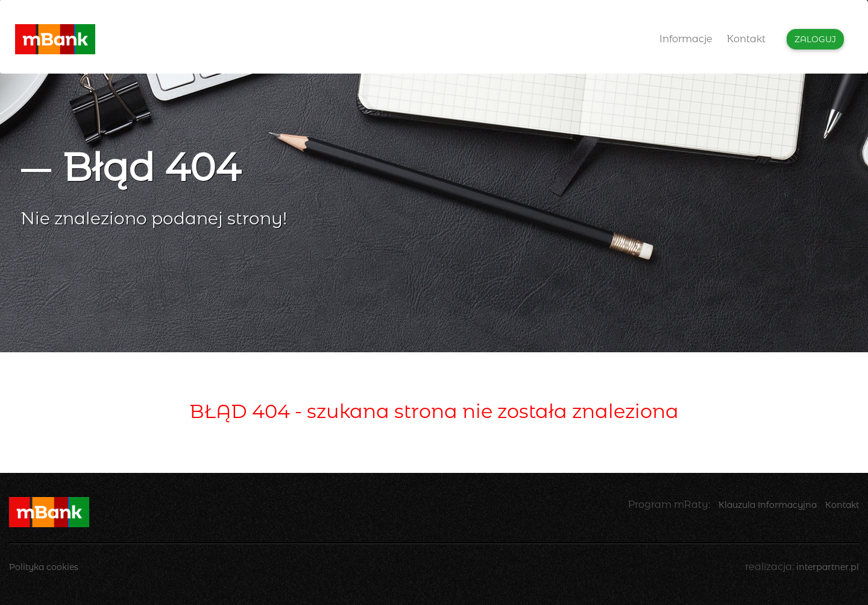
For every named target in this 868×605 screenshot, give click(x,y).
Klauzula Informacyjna (768, 505)
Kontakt (746, 39)
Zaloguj (815, 39)
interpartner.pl (828, 567)
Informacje (686, 39)
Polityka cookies (44, 567)
